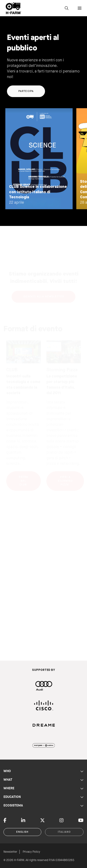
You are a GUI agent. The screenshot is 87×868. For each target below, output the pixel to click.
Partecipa (26, 91)
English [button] (23, 832)
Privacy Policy (31, 852)
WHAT (43, 780)
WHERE (43, 788)
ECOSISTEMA (43, 806)
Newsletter (10, 852)
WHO (43, 771)
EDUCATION (43, 797)
